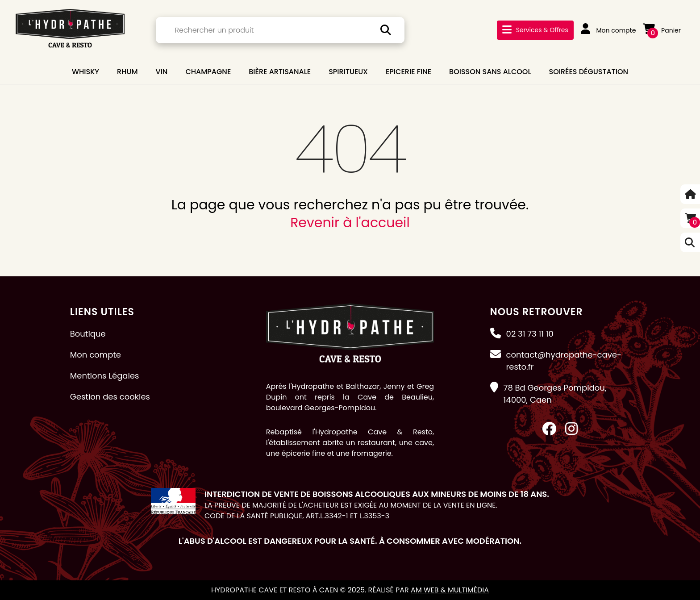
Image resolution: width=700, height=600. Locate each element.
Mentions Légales (105, 376)
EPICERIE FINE (408, 72)
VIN (162, 72)
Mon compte (608, 30)
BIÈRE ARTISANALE (280, 72)
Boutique (88, 334)
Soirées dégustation (589, 72)
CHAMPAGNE (208, 72)
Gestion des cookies (110, 397)
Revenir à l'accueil (350, 223)
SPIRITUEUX (348, 72)
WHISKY (85, 72)
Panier (662, 30)
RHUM (127, 72)
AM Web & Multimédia (450, 590)
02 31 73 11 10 (530, 334)
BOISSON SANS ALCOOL (490, 72)
